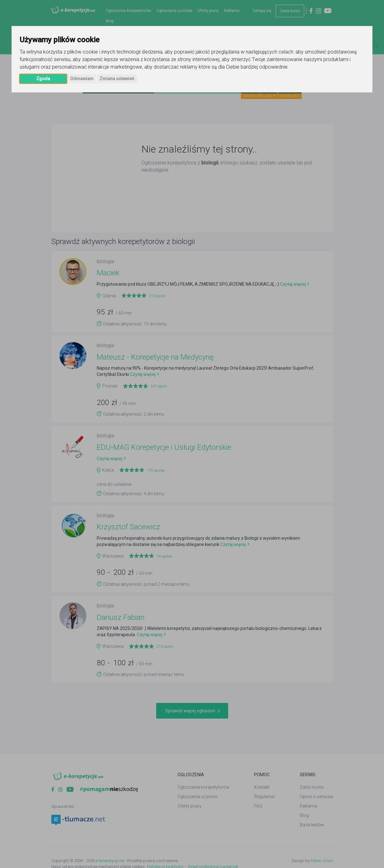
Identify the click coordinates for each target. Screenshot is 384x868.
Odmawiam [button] (82, 79)
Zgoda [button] (43, 79)
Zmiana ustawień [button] (117, 79)
